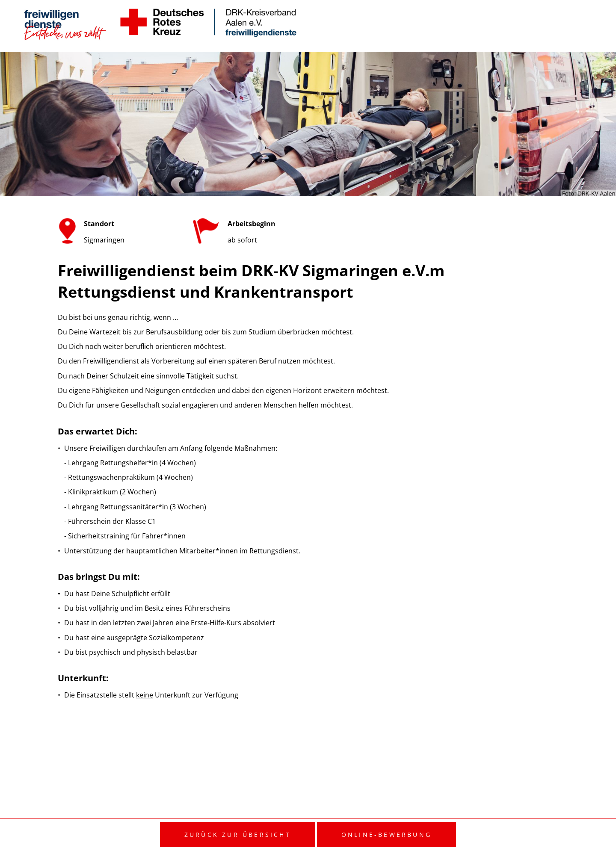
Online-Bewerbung (386, 835)
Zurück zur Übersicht (238, 835)
